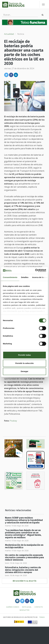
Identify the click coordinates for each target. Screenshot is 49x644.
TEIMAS (42, 617)
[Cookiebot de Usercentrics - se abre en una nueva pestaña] (35, 270)
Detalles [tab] (25, 277)
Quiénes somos (13, 607)
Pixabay (13, 421)
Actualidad (9, 34)
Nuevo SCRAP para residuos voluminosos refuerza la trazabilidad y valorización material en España (24, 520)
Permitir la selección (24, 363)
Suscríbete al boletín (25, 581)
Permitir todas (25, 355)
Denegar (24, 371)
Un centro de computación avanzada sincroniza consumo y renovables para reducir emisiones (24, 558)
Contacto (39, 607)
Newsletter (24, 610)
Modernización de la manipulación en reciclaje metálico (24, 546)
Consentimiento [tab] (10, 277)
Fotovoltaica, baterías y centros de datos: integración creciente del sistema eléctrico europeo (23, 570)
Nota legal (27, 607)
